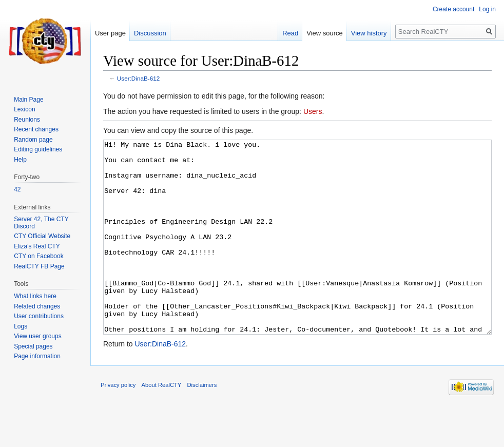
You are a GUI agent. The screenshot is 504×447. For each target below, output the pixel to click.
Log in (487, 9)
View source (325, 33)
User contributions (39, 316)
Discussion (150, 33)
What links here (35, 296)
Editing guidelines (38, 149)
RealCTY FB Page (39, 266)
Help (20, 160)
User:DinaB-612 (139, 78)
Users (313, 111)
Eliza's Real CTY (37, 246)
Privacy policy (118, 423)
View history (369, 33)
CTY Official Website (42, 236)
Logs (21, 326)
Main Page (28, 100)
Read (290, 33)
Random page (33, 140)
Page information (37, 356)
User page (110, 33)
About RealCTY (162, 423)
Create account (453, 9)
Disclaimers (202, 423)
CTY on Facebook (39, 256)
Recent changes (36, 129)
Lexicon (24, 109)
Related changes (37, 306)
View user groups (38, 336)
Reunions (27, 120)
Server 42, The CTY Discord (41, 223)
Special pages (33, 346)
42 (17, 189)
